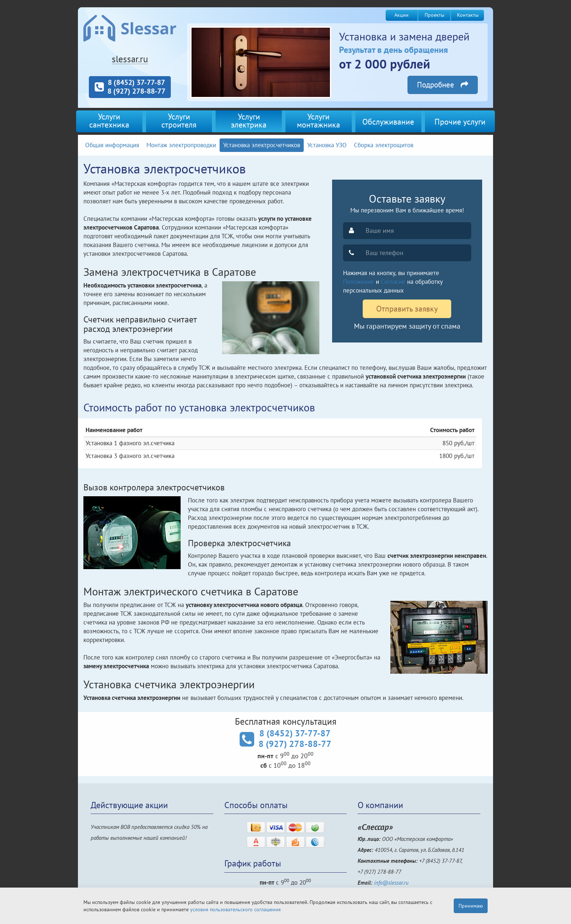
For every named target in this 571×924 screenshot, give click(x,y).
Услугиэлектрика (249, 120)
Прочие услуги (460, 122)
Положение (359, 282)
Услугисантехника (109, 120)
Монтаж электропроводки (181, 145)
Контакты (468, 15)
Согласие (393, 282)
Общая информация (112, 145)
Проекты (434, 15)
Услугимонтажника (318, 120)
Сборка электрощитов (384, 145)
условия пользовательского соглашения (235, 909)
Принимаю (471, 906)
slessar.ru (130, 59)
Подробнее (443, 85)
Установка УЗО (327, 145)
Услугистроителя (179, 120)
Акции (401, 15)
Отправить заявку (407, 309)
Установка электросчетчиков (262, 145)
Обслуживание (388, 122)
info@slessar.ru (391, 882)
